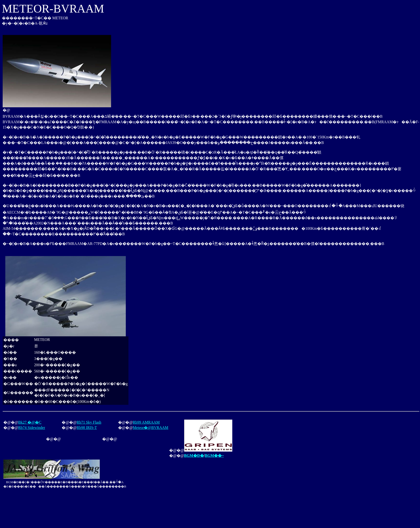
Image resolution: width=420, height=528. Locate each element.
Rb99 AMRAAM (146, 422)
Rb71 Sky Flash (89, 422)
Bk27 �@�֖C (30, 422)
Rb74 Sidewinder (32, 428)
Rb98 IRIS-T (87, 428)
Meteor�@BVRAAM (150, 428)
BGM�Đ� (194, 456)
